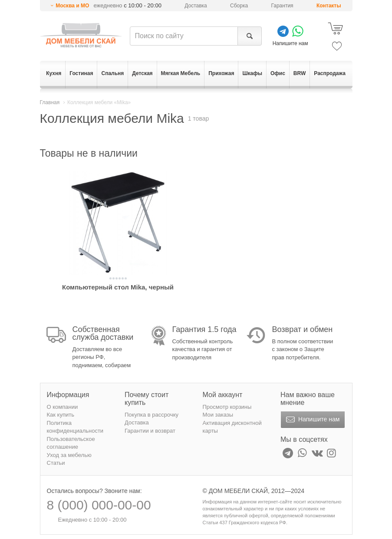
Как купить (61, 415)
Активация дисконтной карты (232, 427)
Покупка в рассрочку (152, 415)
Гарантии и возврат (150, 431)
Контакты (329, 6)
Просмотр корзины (227, 407)
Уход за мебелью (69, 455)
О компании (63, 407)
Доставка (196, 6)
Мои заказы (218, 415)
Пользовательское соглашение (71, 443)
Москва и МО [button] (72, 6)
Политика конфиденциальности (75, 427)
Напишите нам (312, 420)
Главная (50, 102)
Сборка (239, 6)
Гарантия (282, 6)
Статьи (56, 463)
